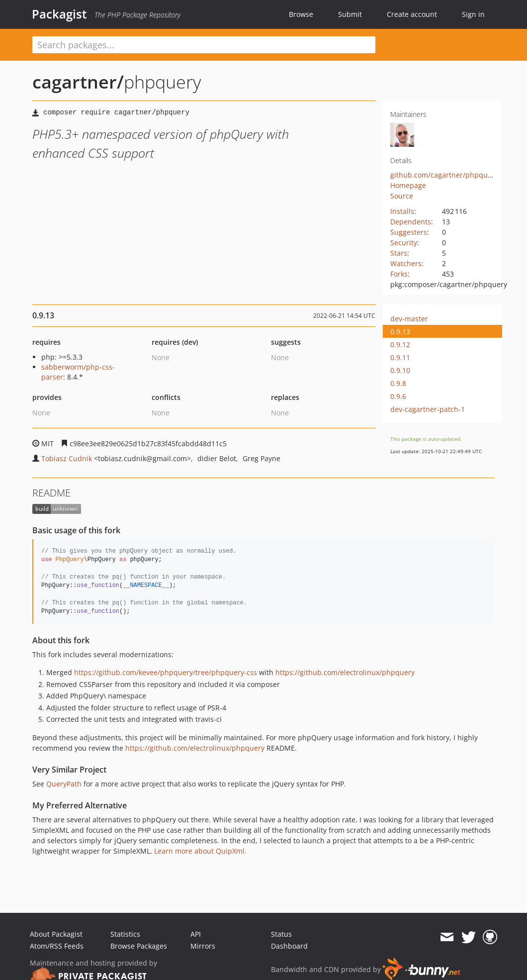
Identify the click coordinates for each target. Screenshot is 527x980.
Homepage (408, 185)
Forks (399, 274)
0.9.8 (398, 383)
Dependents (411, 222)
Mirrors (203, 946)
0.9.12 (400, 344)
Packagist (59, 14)
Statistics (125, 934)
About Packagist (56, 934)
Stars (399, 253)
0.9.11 (400, 357)
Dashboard (289, 946)
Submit (350, 14)
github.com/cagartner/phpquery (444, 175)
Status (281, 934)
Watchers (406, 263)
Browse (301, 14)
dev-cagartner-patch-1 (428, 409)
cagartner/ (78, 82)
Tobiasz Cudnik (67, 458)
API (196, 934)
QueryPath (64, 784)
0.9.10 (400, 370)
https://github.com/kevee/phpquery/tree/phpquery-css (166, 672)
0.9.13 (400, 332)
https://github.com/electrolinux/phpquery (345, 672)
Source (402, 196)
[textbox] (204, 45)
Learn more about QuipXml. (200, 851)
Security (404, 243)
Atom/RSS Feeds (57, 946)
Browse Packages (139, 946)
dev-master (409, 319)
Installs (402, 211)
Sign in (473, 14)
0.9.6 (398, 396)
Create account (412, 14)
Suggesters (409, 232)
